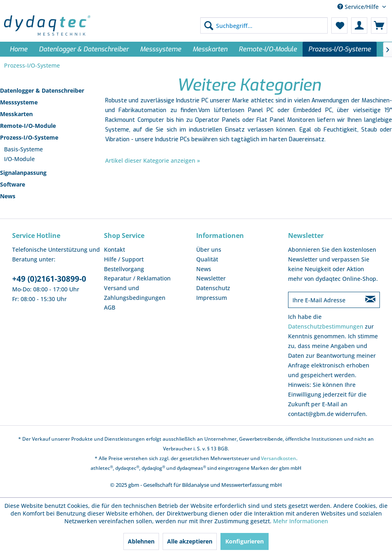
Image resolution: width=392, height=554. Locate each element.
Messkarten (16, 114)
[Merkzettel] (339, 25)
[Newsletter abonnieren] (370, 300)
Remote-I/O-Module (28, 126)
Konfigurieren (245, 541)
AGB (110, 307)
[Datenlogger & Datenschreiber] (84, 49)
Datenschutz (213, 288)
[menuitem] (264, 25)
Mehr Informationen (301, 521)
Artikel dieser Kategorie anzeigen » (153, 160)
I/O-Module (19, 159)
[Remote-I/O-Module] (268, 49)
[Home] (19, 49)
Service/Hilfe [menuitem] (359, 7)
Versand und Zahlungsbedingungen (135, 293)
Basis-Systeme (23, 149)
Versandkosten (279, 458)
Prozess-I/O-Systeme (29, 137)
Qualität (207, 259)
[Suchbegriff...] (264, 25)
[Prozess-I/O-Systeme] (340, 49)
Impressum (212, 298)
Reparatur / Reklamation (137, 278)
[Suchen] (209, 25)
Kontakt (114, 249)
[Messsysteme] (161, 49)
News (8, 196)
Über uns (209, 249)
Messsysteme (19, 102)
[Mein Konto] (359, 25)
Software (13, 184)
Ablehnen (141, 541)
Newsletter (211, 278)
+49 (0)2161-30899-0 (49, 279)
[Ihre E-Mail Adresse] (325, 300)
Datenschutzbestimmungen (326, 326)
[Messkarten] (210, 49)
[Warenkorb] (379, 25)
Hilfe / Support (124, 259)
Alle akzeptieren (190, 541)
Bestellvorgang (124, 269)
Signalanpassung (23, 173)
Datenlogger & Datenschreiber (42, 90)
